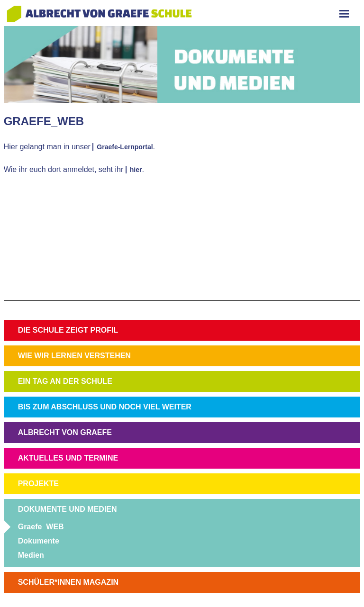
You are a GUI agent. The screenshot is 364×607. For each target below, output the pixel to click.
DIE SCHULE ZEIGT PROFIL (68, 330)
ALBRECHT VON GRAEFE (65, 432)
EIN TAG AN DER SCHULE (65, 381)
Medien (31, 555)
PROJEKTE (38, 484)
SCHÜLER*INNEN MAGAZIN (68, 582)
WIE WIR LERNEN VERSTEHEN (74, 356)
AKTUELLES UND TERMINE (68, 458)
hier (136, 170)
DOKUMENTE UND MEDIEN (68, 509)
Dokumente (39, 541)
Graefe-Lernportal (125, 147)
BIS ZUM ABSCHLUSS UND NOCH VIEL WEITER (105, 407)
